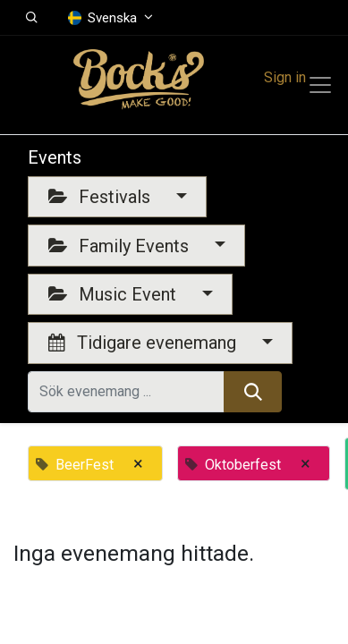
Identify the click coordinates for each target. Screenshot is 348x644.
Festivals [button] (102, 197)
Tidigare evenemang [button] (144, 343)
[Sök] (253, 392)
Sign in (285, 77)
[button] (32, 18)
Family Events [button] (121, 246)
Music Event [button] (115, 294)
